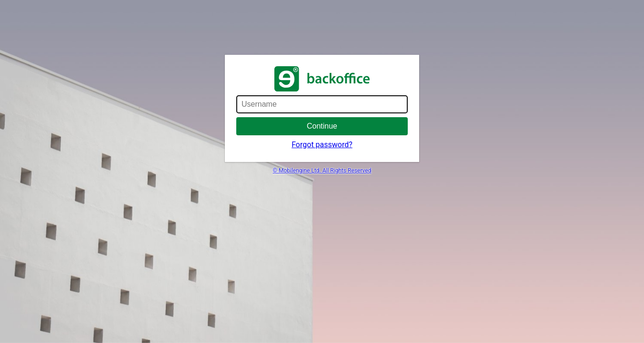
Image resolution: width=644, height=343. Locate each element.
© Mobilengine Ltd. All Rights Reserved (322, 171)
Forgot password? (322, 145)
